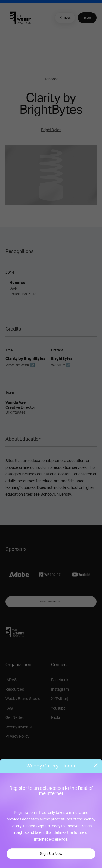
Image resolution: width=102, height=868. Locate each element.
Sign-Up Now (51, 854)
